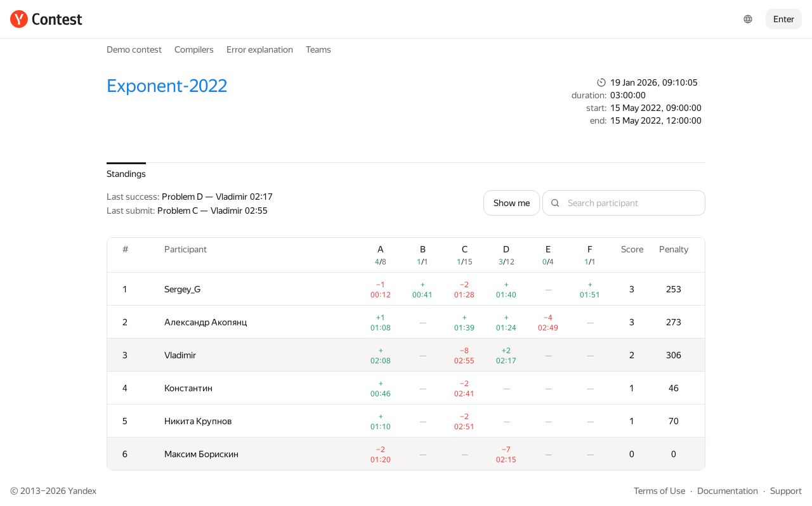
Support (786, 491)
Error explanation (260, 49)
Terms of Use (659, 491)
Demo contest (134, 49)
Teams (318, 49)
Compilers (194, 49)
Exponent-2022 (167, 86)
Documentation (728, 491)
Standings (126, 174)
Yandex (82, 491)
